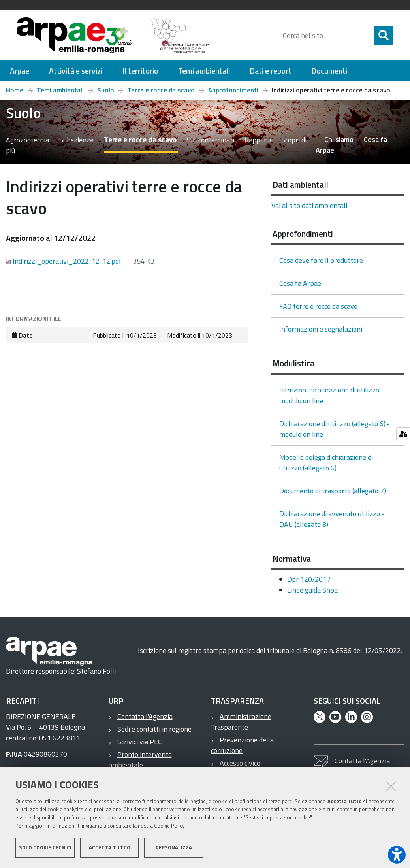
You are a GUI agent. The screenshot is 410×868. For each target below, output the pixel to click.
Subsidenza (76, 143)
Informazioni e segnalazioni (321, 333)
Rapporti (258, 143)
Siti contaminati (211, 143)
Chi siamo (339, 143)
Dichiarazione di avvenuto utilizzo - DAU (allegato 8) (332, 523)
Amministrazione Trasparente (241, 725)
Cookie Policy (169, 826)
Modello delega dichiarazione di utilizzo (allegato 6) (326, 466)
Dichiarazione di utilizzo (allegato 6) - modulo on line (335, 432)
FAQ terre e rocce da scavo (318, 310)
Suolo (106, 94)
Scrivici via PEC (140, 745)
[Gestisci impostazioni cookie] (403, 434)
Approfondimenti (233, 94)
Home (15, 94)
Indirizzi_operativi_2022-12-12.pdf (65, 265)
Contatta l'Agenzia (145, 720)
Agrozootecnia (27, 143)
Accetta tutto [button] (110, 847)
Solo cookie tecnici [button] (45, 847)
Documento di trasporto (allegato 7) (333, 494)
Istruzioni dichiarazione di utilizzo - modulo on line (331, 399)
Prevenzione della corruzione (242, 749)
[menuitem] (20, 75)
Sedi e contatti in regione (154, 733)
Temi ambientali (60, 94)
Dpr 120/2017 (309, 583)
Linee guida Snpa (312, 593)
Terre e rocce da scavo (161, 94)
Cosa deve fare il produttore (321, 264)
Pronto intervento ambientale (140, 763)
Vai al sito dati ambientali (309, 209)
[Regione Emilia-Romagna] (259, 37)
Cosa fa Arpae (300, 287)
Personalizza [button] (174, 847)
